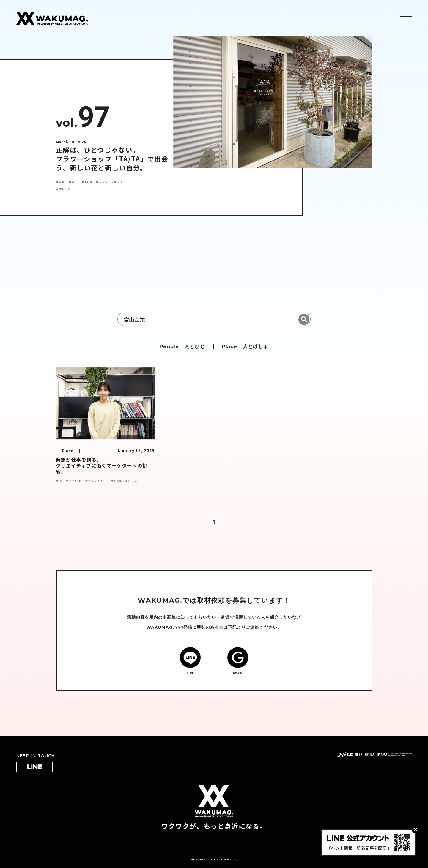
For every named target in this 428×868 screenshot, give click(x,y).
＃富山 (73, 182)
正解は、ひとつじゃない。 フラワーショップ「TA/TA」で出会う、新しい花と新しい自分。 (112, 159)
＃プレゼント (65, 189)
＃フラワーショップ (109, 182)
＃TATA (87, 182)
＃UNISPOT (120, 481)
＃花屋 (60, 182)
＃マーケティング (69, 481)
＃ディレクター (96, 481)
